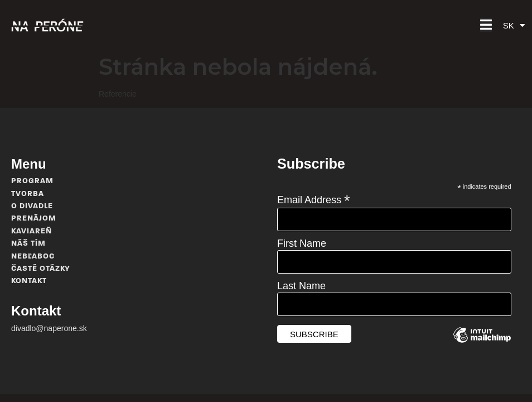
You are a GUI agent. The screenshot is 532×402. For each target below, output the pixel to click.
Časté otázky (41, 269)
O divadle (32, 206)
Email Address (314, 199)
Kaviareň (32, 231)
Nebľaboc (33, 257)
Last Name (301, 286)
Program (32, 181)
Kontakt (29, 281)
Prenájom (34, 219)
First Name (302, 243)
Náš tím (28, 244)
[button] (486, 25)
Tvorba (28, 194)
